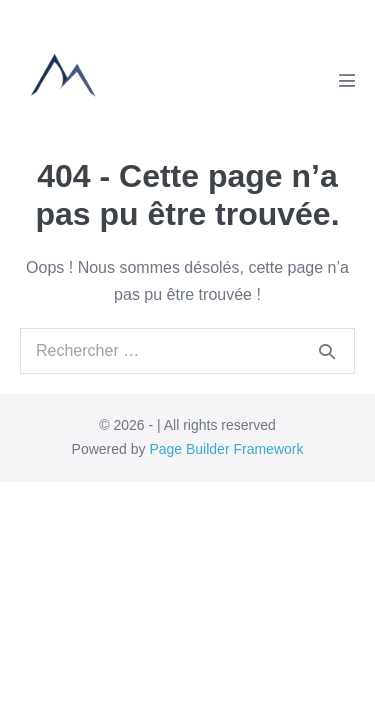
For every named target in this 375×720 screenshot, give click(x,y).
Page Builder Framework (226, 449)
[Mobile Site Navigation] (347, 80)
